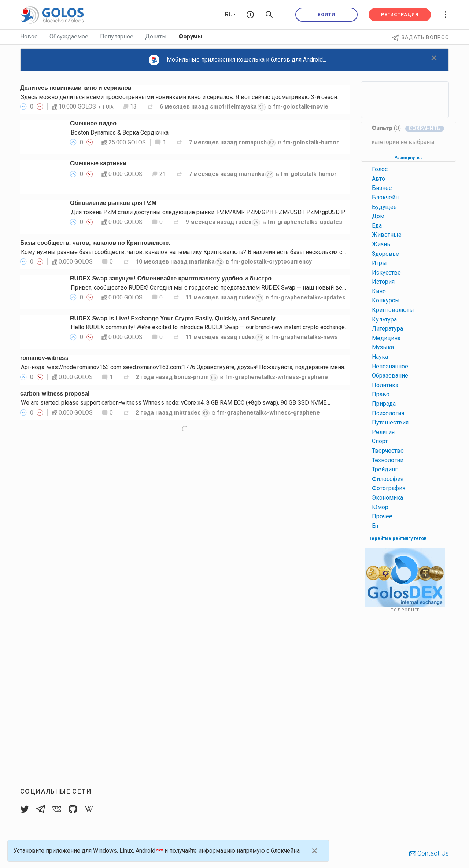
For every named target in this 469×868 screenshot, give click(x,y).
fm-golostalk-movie (301, 106)
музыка (383, 347)
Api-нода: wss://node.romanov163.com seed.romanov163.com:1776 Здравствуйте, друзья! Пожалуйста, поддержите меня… (184, 367)
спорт (380, 441)
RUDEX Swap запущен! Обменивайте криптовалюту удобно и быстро (171, 278)
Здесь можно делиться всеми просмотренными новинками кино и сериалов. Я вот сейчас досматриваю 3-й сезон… (181, 97)
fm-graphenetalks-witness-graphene (276, 377)
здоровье (385, 254)
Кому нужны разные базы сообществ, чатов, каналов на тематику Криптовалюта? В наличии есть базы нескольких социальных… (199, 252)
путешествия (390, 422)
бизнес (382, 188)
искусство (386, 273)
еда (377, 226)
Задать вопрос (420, 37)
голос (380, 169)
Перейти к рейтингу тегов (398, 538)
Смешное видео (93, 123)
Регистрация (400, 15)
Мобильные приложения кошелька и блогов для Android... (237, 60)
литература (387, 329)
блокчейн (385, 197)
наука (380, 357)
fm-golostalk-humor (311, 142)
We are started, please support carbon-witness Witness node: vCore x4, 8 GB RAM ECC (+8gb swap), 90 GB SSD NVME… (176, 403)
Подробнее (405, 610)
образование (390, 376)
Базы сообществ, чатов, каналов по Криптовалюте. (95, 243)
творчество (388, 451)
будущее (384, 207)
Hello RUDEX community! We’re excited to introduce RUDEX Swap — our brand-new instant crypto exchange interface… (222, 327)
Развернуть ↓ (409, 158)
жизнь (381, 244)
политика (385, 385)
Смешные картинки (98, 163)
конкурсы (386, 300)
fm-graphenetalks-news (304, 337)
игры (379, 263)
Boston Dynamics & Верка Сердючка (120, 133)
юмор (380, 507)
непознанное (390, 366)
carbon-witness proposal (55, 393)
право (381, 394)
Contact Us (429, 853)
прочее (382, 516)
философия (388, 479)
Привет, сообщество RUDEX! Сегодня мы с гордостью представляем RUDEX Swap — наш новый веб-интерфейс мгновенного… (245, 288)
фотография (389, 488)
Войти (326, 15)
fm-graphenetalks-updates (305, 222)
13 (130, 106)
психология (388, 413)
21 (159, 174)
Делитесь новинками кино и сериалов (76, 88)
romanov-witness (44, 358)
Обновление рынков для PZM (113, 203)
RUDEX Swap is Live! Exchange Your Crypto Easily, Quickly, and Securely (173, 318)
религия (383, 432)
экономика (387, 498)
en (375, 526)
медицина (386, 338)
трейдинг (385, 469)
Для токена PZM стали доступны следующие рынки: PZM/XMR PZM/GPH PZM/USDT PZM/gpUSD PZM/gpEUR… (224, 212)
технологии (388, 460)
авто (378, 179)
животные (387, 235)
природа (384, 404)
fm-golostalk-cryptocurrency (271, 262)
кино (379, 291)
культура (384, 319)
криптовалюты (393, 310)
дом (378, 216)
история (383, 282)
